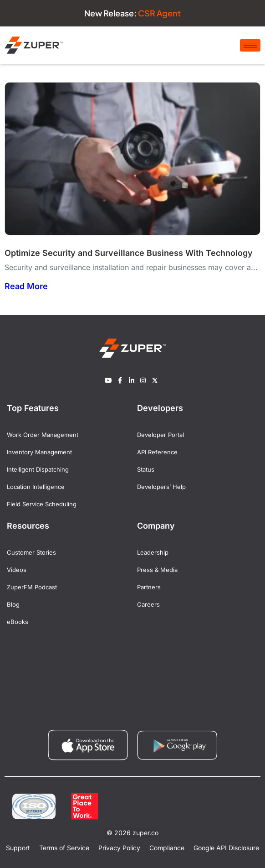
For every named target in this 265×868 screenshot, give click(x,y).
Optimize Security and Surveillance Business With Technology (129, 253)
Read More (26, 286)
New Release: (132, 13)
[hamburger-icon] (250, 45)
